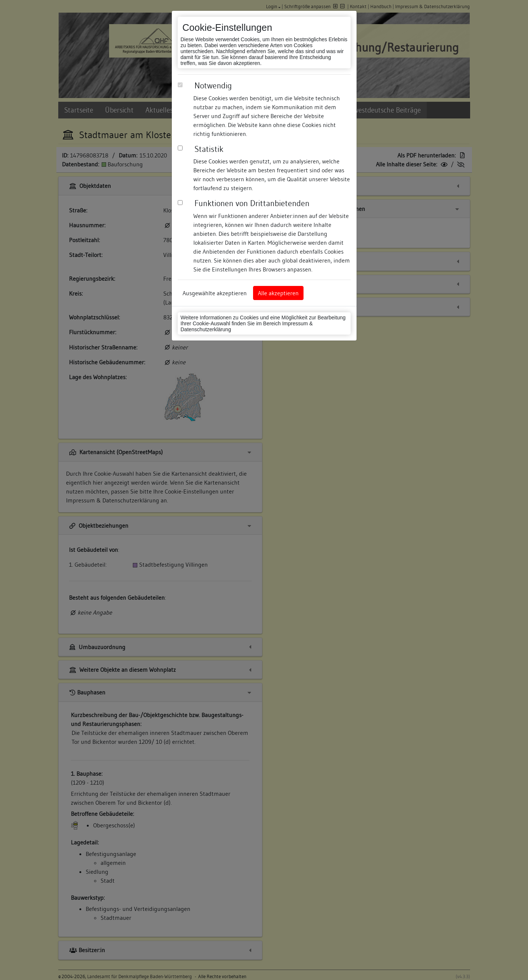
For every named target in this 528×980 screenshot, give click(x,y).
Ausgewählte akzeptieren (215, 293)
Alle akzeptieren (278, 293)
